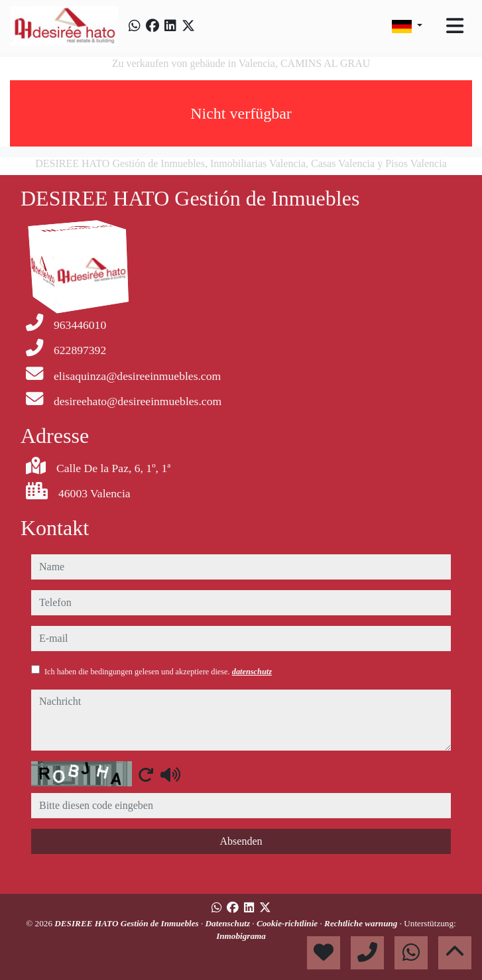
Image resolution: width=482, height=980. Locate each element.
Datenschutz (229, 923)
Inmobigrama (241, 936)
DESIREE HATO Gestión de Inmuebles (128, 923)
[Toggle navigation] (455, 26)
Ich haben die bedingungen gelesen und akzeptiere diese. (158, 672)
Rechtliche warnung (362, 923)
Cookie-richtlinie (288, 923)
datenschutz (252, 672)
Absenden (241, 841)
